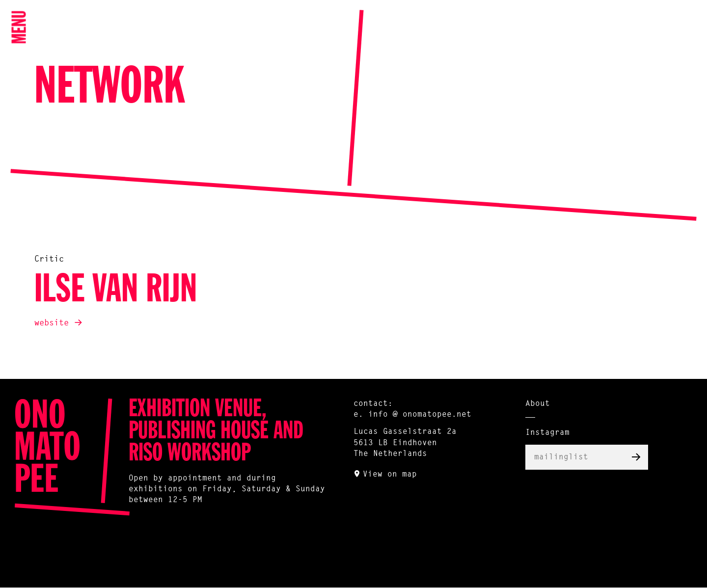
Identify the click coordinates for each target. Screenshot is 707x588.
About (538, 404)
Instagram (547, 433)
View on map (390, 475)
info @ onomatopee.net (420, 415)
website (52, 323)
